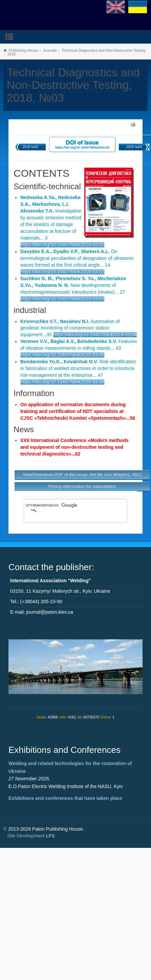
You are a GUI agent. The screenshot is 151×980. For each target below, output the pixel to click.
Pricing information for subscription (82, 486)
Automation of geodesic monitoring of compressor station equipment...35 (70, 328)
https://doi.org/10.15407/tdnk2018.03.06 (62, 382)
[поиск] (66, 505)
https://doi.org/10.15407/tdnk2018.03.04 (95, 335)
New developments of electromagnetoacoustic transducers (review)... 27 (73, 285)
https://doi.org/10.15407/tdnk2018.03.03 (62, 299)
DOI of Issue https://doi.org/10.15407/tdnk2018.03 (82, 144)
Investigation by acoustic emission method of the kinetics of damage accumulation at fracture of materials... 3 (51, 218)
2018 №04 (134, 147)
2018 (11, 54)
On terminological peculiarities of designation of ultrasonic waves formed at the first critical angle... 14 (77, 258)
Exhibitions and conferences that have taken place (65, 798)
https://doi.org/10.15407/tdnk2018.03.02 (62, 272)
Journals (50, 50)
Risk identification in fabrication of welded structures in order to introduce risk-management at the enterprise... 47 (78, 368)
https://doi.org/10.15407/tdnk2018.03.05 (62, 355)
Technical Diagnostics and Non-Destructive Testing (103, 50)
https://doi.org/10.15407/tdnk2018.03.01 (62, 245)
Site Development (31, 836)
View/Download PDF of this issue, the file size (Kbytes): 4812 (82, 475)
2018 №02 (31, 147)
